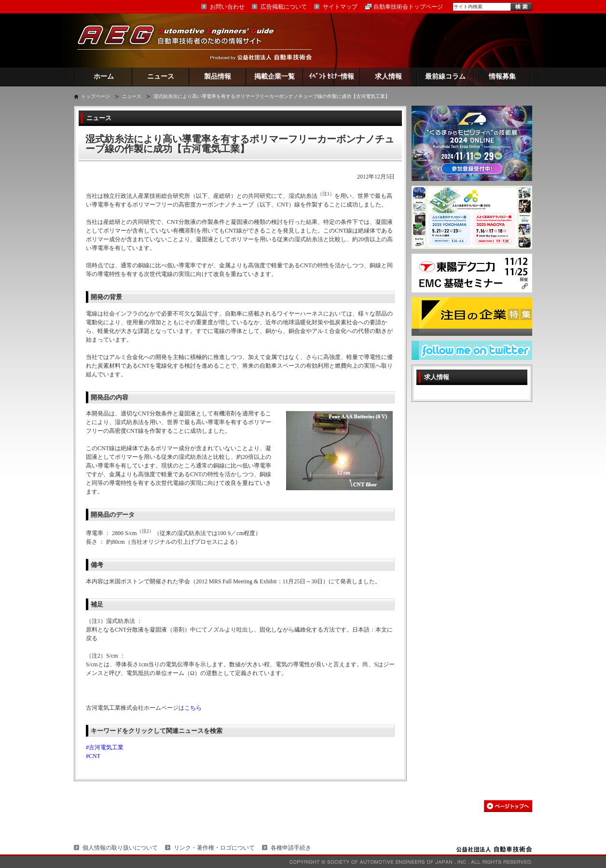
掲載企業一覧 (275, 76)
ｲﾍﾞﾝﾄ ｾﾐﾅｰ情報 (332, 76)
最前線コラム (445, 76)
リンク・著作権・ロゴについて (214, 848)
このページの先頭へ (508, 806)
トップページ (96, 96)
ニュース (161, 76)
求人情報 (388, 76)
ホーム (104, 76)
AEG (182, 40)
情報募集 (502, 76)
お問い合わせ (227, 7)
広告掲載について (284, 7)
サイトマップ (340, 7)
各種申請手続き (291, 848)
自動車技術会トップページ (408, 7)
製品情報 (218, 76)
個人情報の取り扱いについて (120, 848)
